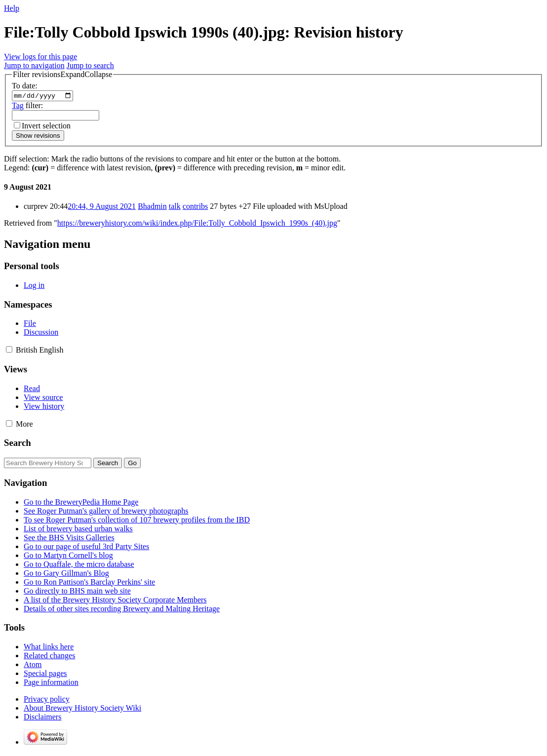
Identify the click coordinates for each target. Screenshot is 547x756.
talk (175, 208)
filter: (27, 106)
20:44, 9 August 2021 (102, 208)
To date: (25, 86)
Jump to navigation (34, 65)
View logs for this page (40, 57)
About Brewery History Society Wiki (82, 709)
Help (12, 8)
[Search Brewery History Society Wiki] (48, 464)
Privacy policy (47, 700)
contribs (195, 208)
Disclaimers (42, 718)
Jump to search (90, 65)
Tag (18, 106)
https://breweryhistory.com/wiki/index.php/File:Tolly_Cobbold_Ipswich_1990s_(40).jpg (197, 224)
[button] (62, 75)
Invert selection (46, 127)
